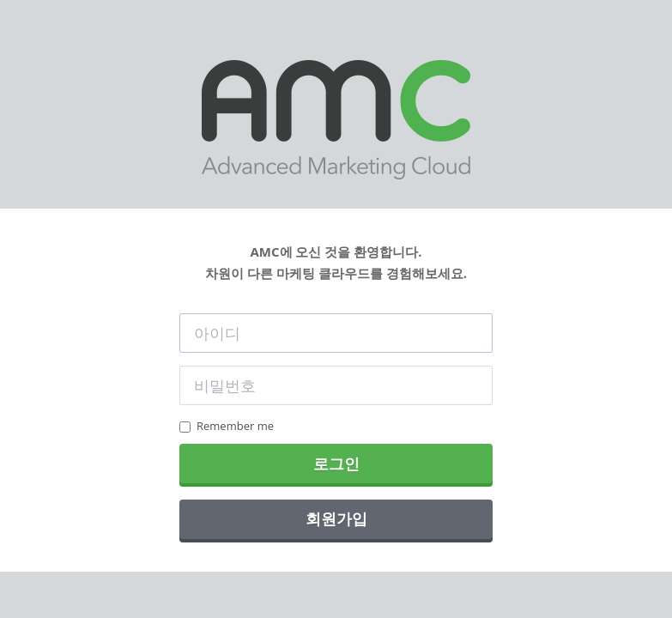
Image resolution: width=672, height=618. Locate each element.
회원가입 (336, 518)
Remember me (227, 426)
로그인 (336, 463)
